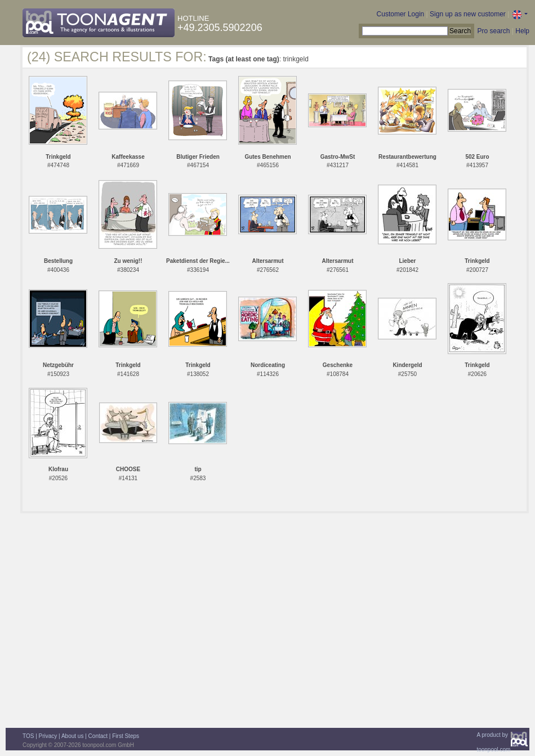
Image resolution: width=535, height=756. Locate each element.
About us (72, 736)
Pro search (493, 31)
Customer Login (401, 14)
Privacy (48, 736)
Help (522, 31)
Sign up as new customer (468, 14)
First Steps (126, 736)
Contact (98, 736)
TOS (28, 736)
